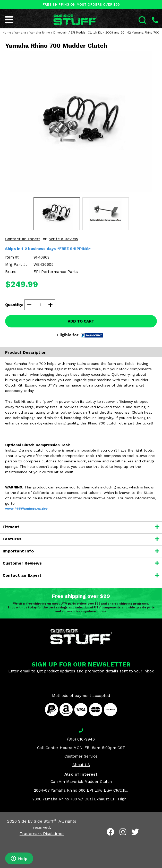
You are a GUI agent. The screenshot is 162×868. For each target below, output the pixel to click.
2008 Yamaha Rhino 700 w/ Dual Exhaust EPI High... (81, 799)
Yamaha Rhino (40, 33)
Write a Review (64, 239)
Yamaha (20, 33)
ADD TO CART (81, 321)
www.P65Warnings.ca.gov (26, 509)
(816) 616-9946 (81, 739)
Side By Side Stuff (37, 821)
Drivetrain (60, 33)
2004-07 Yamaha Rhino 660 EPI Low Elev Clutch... (81, 790)
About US (81, 765)
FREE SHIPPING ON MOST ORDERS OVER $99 (81, 5)
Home (7, 33)
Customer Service (81, 756)
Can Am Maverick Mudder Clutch (81, 782)
